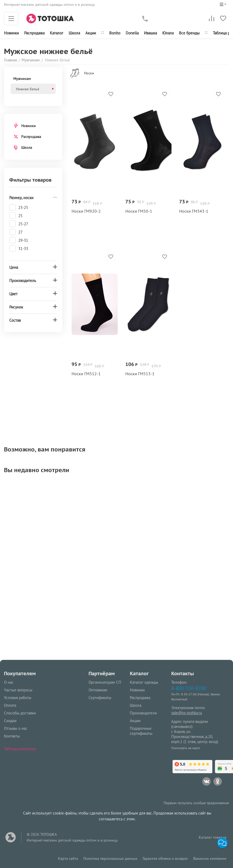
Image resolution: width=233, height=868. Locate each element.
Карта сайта (68, 858)
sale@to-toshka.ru (187, 713)
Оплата (10, 705)
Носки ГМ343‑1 (194, 211)
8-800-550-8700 (189, 688)
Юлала (168, 33)
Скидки (10, 721)
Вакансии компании (210, 858)
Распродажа (31, 137)
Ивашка (150, 33)
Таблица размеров (20, 749)
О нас (9, 682)
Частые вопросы (18, 690)
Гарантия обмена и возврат (165, 858)
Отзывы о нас (16, 728)
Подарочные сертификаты (141, 731)
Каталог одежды (144, 682)
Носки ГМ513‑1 (140, 374)
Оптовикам (98, 690)
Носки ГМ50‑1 (139, 211)
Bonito (115, 33)
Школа (74, 33)
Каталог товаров (213, 837)
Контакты (12, 736)
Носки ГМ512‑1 (86, 374)
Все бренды (189, 33)
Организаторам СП (105, 682)
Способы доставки (20, 713)
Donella (132, 33)
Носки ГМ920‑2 (86, 211)
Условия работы (18, 698)
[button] (222, 843)
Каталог (57, 33)
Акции (91, 33)
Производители (143, 713)
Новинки (11, 33)
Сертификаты (100, 698)
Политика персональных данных (110, 858)
